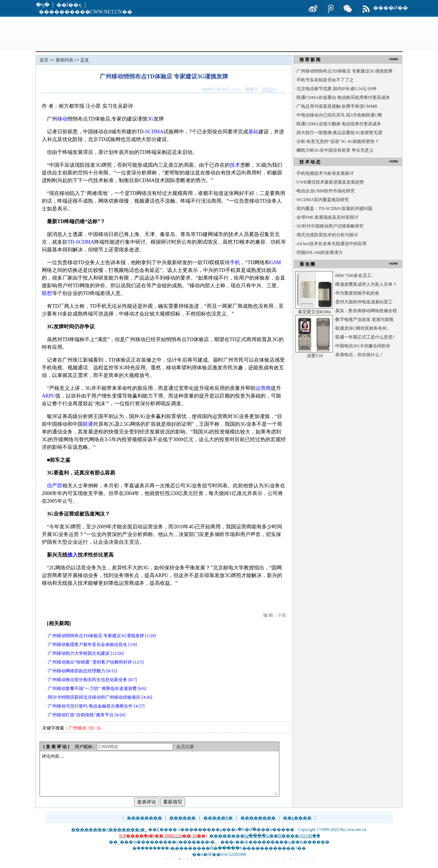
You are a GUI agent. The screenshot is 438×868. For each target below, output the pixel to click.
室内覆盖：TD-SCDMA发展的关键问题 (334, 208)
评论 (267, 89)
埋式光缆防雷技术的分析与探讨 (327, 235)
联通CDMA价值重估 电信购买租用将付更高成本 (343, 97)
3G (150, 119)
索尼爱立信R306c (315, 312)
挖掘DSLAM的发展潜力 (320, 252)
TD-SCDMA (81, 242)
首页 (44, 60)
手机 (235, 263)
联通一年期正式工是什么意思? (365, 337)
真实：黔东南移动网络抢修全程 (366, 311)
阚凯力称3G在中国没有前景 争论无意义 (335, 150)
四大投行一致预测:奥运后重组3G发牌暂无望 (339, 133)
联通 (88, 424)
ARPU (49, 396)
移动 (62, 119)
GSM (275, 263)
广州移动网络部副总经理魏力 (77, 671)
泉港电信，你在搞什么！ (360, 355)
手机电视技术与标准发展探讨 (325, 173)
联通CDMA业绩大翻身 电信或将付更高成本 (339, 124)
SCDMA (154, 132)
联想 (47, 293)
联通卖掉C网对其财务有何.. (362, 328)
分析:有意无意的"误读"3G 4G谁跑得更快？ (338, 141)
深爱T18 (315, 356)
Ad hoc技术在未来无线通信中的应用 (332, 244)
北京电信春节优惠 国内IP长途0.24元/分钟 (336, 89)
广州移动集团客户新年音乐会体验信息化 (88, 644)
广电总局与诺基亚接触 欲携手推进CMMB (337, 106)
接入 (73, 555)
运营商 (263, 388)
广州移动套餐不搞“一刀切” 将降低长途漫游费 (92, 688)
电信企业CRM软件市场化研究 (326, 191)
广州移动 (77, 728)
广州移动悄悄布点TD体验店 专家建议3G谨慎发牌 (96, 636)
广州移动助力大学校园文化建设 (79, 653)
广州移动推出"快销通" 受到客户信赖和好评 (90, 662)
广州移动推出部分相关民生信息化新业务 (88, 680)
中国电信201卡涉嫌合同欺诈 (363, 346)
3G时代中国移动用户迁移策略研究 (330, 226)
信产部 (55, 486)
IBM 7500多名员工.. (354, 276)
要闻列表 (65, 60)
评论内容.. (159, 778)
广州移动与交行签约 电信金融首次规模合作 (90, 706)
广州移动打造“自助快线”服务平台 (81, 715)
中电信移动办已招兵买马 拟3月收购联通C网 (339, 115)
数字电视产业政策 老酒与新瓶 (365, 320)
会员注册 (185, 747)
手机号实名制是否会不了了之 (325, 80)
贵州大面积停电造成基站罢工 (364, 302)
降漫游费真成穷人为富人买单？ (366, 284)
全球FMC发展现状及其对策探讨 (327, 217)
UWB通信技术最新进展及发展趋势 (330, 182)
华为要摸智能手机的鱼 (357, 293)
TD (91, 728)
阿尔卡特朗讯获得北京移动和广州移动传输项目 (94, 697)
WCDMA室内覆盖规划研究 (323, 200)
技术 (235, 165)
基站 (253, 132)
